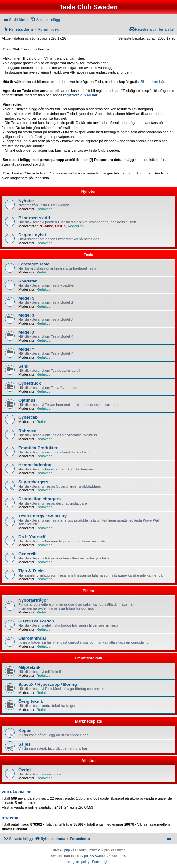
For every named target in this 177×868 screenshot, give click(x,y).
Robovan (27, 431)
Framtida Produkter (38, 448)
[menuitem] (45, 20)
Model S (27, 298)
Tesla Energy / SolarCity (42, 516)
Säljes (24, 744)
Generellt (28, 554)
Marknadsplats (88, 721)
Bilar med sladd (34, 218)
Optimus (27, 400)
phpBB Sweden (95, 856)
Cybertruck (30, 383)
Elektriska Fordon (36, 621)
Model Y (26, 349)
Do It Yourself (32, 537)
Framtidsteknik (88, 658)
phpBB (69, 850)
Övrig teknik (31, 701)
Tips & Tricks (32, 571)
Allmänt (88, 761)
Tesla (88, 255)
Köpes (25, 731)
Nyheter (89, 192)
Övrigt (25, 770)
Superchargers (33, 482)
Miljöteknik (29, 667)
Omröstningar (32, 638)
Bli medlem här (152, 82)
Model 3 (26, 315)
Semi (23, 366)
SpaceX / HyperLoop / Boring (48, 684)
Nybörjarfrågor (33, 600)
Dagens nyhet (32, 235)
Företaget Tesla (34, 264)
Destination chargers (39, 499)
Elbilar (89, 591)
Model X (27, 332)
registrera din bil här (80, 95)
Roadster (28, 281)
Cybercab (28, 417)
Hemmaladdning (35, 465)
